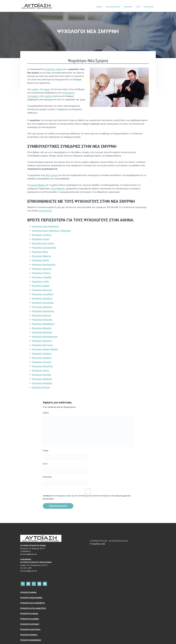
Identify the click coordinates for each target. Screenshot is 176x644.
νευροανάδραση (37, 185)
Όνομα (46, 451)
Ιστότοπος (47, 477)
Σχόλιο (46, 413)
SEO (103, 544)
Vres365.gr (97, 544)
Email (45, 464)
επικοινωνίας (45, 211)
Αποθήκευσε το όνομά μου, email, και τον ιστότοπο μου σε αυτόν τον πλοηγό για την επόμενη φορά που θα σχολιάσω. (87, 497)
